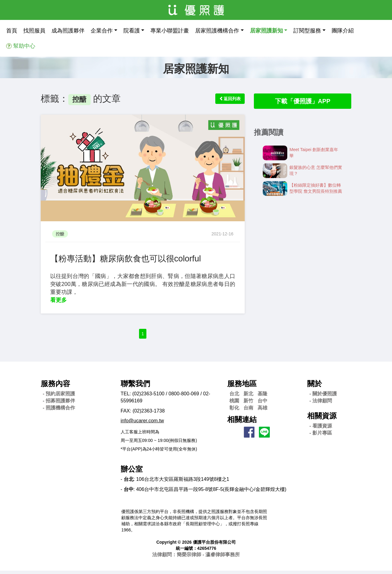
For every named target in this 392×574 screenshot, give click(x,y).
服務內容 (55, 387)
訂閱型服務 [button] (307, 31)
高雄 (262, 411)
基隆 (262, 397)
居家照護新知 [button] (266, 31)
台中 (262, 404)
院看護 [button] (132, 31)
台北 (234, 397)
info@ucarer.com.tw (142, 424)
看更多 (58, 300)
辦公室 (132, 472)
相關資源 (322, 419)
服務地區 (242, 387)
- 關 (323, 397)
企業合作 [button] (102, 31)
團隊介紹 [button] (343, 31)
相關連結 (242, 423)
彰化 (234, 411)
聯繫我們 (135, 387)
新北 (248, 397)
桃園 (234, 404)
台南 (248, 411)
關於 (315, 387)
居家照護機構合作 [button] (217, 31)
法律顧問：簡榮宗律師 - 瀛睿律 (196, 558)
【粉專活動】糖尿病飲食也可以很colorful (134, 258)
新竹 (248, 404)
